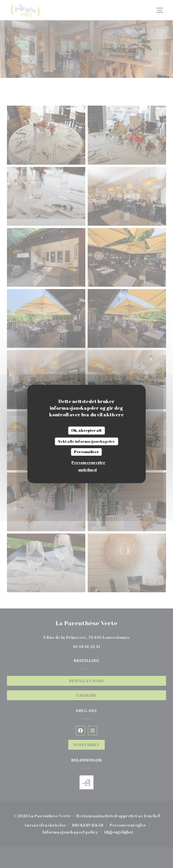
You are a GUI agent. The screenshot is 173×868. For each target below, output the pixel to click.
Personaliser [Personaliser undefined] (86, 452)
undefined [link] (87, 470)
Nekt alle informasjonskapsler (86, 441)
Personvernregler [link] (88, 462)
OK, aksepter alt (86, 430)
